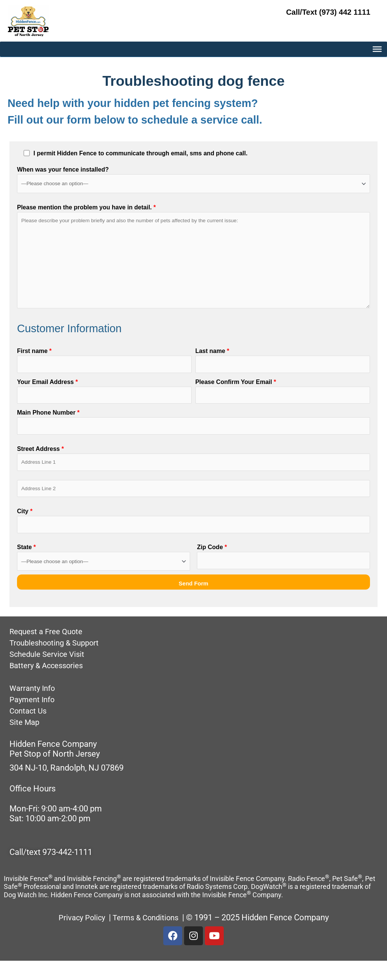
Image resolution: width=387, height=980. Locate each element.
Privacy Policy (79, 936)
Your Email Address (104, 403)
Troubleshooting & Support (58, 662)
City (193, 539)
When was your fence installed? (193, 180)
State (104, 576)
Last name (283, 370)
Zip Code (283, 576)
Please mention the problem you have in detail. (193, 262)
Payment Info (34, 718)
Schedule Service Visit (50, 673)
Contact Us (30, 730)
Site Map (26, 741)
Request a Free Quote (49, 650)
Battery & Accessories (50, 684)
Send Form (193, 602)
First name (104, 370)
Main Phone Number (193, 435)
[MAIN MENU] (377, 76)
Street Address (193, 473)
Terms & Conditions (149, 936)
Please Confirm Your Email (283, 403)
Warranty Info (34, 707)
